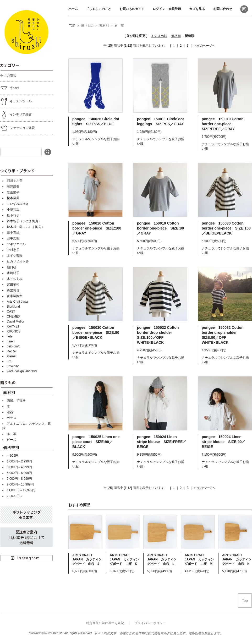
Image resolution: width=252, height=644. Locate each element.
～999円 (13, 456)
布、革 (12, 434)
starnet (12, 356)
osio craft (13, 346)
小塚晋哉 (13, 210)
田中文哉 (13, 238)
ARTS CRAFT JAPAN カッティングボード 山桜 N (237, 559)
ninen (11, 341)
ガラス (12, 418)
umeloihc (13, 366)
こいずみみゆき (18, 204)
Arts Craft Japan (18, 302)
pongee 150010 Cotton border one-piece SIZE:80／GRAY (160, 228)
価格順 (176, 36)
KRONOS (14, 331)
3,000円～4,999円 (19, 467)
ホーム (73, 9)
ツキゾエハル (16, 244)
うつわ (10, 88)
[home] (72, 26)
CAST (11, 312)
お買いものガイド (132, 9)
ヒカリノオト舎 (18, 261)
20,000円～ (15, 496)
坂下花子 (13, 215)
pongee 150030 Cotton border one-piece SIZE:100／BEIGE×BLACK (226, 228)
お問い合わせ (223, 9)
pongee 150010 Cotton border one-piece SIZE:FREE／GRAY (223, 124)
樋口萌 (12, 267)
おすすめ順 (159, 36)
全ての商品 (8, 76)
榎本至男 (13, 198)
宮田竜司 (13, 285)
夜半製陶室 (15, 296)
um (9, 361)
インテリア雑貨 (16, 115)
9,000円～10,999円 (20, 484)
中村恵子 (13, 250)
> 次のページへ (205, 46)
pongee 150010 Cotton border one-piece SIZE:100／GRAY (97, 228)
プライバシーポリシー (150, 623)
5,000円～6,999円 (19, 473)
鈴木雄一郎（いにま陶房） (26, 227)
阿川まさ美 (15, 181)
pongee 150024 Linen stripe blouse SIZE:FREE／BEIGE (162, 442)
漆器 (10, 412)
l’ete (10, 336)
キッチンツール (16, 101)
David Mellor (16, 321)
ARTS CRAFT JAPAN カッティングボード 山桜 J (87, 559)
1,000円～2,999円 (19, 461)
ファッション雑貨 (18, 128)
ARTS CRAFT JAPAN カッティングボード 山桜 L (162, 559)
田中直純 (13, 233)
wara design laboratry (22, 371)
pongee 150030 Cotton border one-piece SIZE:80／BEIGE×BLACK (96, 332)
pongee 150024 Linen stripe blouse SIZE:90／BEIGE (223, 442)
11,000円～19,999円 (21, 490)
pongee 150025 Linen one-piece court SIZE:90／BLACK (97, 442)
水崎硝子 (13, 273)
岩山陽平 (13, 192)
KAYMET (13, 326)
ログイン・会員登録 (167, 9)
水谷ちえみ (15, 279)
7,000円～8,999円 (19, 479)
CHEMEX (13, 316)
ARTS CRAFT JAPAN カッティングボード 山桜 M (199, 559)
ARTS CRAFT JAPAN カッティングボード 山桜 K (124, 559)
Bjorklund (13, 307)
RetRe (11, 351)
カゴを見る (197, 9)
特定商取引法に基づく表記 (105, 623)
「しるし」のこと (98, 9)
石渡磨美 (13, 187)
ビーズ (12, 440)
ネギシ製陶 (15, 256)
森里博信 (13, 290)
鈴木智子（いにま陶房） (24, 221)
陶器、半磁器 (16, 401)
